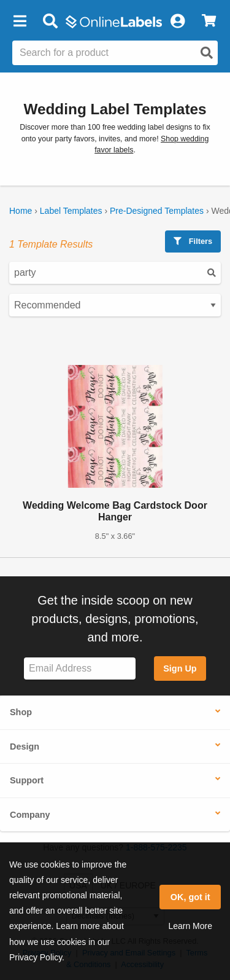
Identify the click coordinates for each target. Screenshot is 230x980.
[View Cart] (209, 22)
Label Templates (71, 211)
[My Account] (177, 22)
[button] (20, 22)
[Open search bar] (50, 22)
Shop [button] (21, 712)
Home (21, 211)
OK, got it (190, 897)
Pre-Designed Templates (157, 211)
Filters (193, 241)
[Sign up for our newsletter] (80, 669)
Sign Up (180, 668)
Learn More (190, 926)
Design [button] (25, 747)
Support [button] (27, 780)
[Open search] (207, 53)
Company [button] (30, 815)
